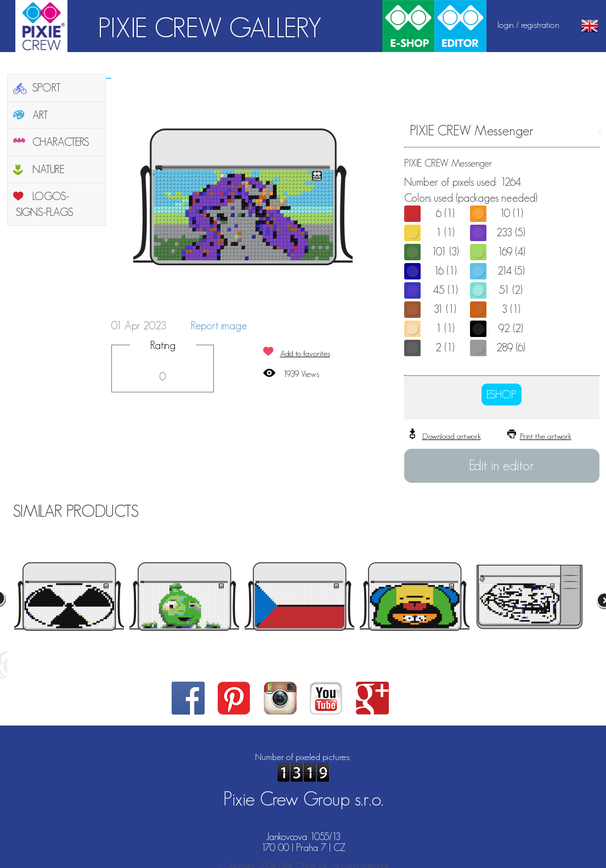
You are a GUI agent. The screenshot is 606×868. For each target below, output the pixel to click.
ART (40, 115)
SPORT (47, 88)
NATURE (49, 169)
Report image (219, 325)
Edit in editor (502, 465)
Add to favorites (305, 353)
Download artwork (452, 436)
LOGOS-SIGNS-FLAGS (45, 204)
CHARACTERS (61, 142)
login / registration (528, 25)
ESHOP (502, 395)
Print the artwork (546, 436)
